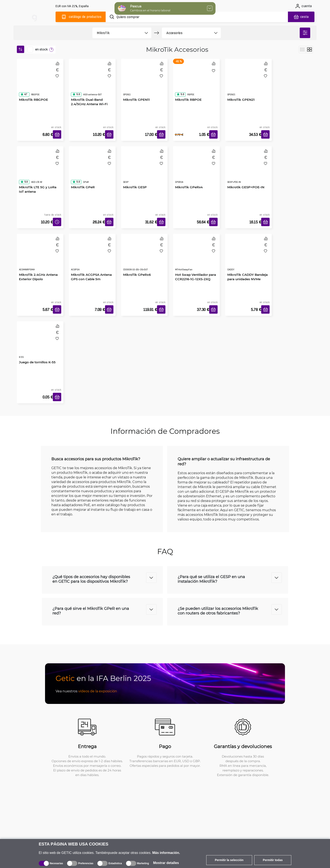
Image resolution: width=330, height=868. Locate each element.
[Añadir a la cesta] (57, 134)
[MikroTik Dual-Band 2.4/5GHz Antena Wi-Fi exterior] (92, 81)
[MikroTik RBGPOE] (40, 81)
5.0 (76, 94)
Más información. (166, 853)
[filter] (305, 33)
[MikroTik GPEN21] (249, 81)
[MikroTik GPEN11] (144, 81)
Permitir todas (273, 860)
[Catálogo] (81, 17)
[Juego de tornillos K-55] (40, 344)
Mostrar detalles (166, 863)
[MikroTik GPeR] (92, 169)
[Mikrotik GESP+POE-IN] (249, 169)
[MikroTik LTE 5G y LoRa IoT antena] (40, 169)
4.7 (24, 94)
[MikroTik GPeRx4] (196, 169)
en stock (41, 49)
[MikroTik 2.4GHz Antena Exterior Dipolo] (40, 256)
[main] (35, 16)
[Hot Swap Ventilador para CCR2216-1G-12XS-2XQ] (196, 256)
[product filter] (117, 33)
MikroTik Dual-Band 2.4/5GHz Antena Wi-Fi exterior (89, 104)
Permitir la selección (229, 860)
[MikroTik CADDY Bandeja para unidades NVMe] (249, 256)
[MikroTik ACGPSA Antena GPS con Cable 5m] (92, 256)
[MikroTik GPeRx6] (144, 256)
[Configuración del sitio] (73, 6)
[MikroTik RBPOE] (196, 81)
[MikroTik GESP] (144, 169)
